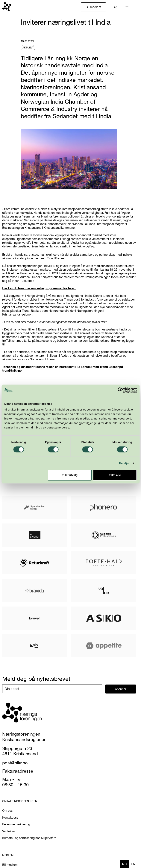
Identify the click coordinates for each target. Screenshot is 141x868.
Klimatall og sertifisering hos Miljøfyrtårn (29, 838)
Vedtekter (9, 831)
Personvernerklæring (16, 824)
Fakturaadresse (18, 771)
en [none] (133, 864)
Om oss (7, 811)
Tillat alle (115, 475)
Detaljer (124, 463)
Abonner (121, 689)
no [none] (125, 864)
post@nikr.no (15, 763)
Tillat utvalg (70, 475)
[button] (127, 7)
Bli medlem (93, 7)
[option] (133, 864)
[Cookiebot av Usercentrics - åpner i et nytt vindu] (120, 390)
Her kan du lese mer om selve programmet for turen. (39, 288)
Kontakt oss (10, 818)
